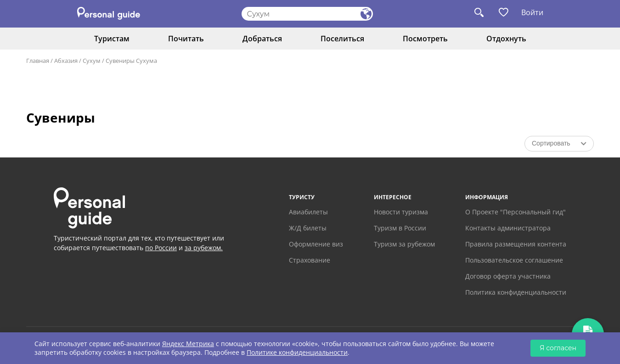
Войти (532, 12)
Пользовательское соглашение (514, 260)
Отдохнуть (506, 39)
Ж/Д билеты (308, 228)
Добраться (262, 39)
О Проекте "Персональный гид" (516, 212)
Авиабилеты (308, 212)
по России (161, 248)
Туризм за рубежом (404, 244)
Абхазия (66, 61)
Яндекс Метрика (188, 344)
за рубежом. (204, 248)
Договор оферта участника (508, 276)
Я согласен (558, 348)
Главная (38, 61)
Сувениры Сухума (131, 61)
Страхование (310, 260)
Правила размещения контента (516, 244)
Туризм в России (400, 228)
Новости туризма (401, 212)
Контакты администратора (508, 228)
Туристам (112, 39)
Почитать (186, 39)
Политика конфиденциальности (516, 292)
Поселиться (342, 39)
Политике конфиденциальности (297, 352)
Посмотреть (425, 39)
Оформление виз (316, 244)
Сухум (92, 61)
